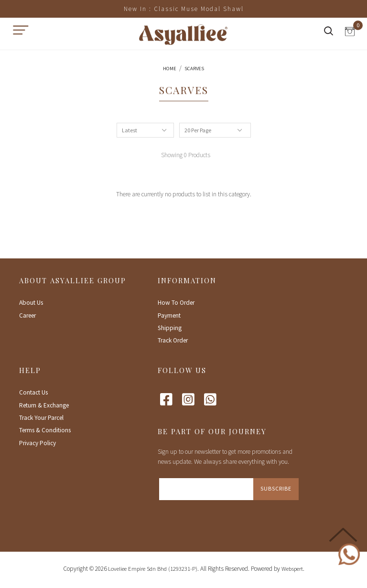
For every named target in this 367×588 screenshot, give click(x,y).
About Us (31, 303)
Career (27, 315)
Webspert (292, 569)
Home (170, 69)
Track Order (173, 340)
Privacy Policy (38, 443)
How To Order (176, 303)
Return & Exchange (44, 405)
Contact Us (33, 392)
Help (30, 370)
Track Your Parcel (41, 418)
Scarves (194, 69)
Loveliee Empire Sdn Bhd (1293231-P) (153, 569)
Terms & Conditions (45, 430)
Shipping (170, 328)
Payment (169, 315)
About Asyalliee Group (73, 280)
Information (187, 280)
